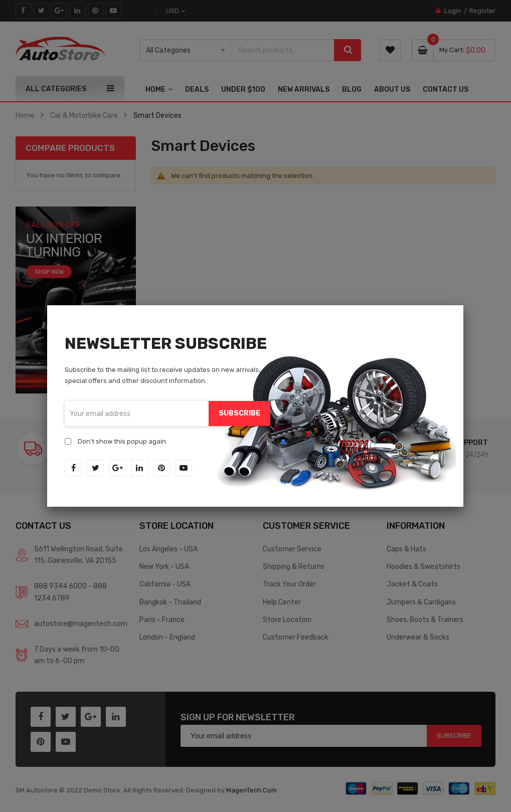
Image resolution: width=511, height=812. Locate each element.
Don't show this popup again (122, 441)
